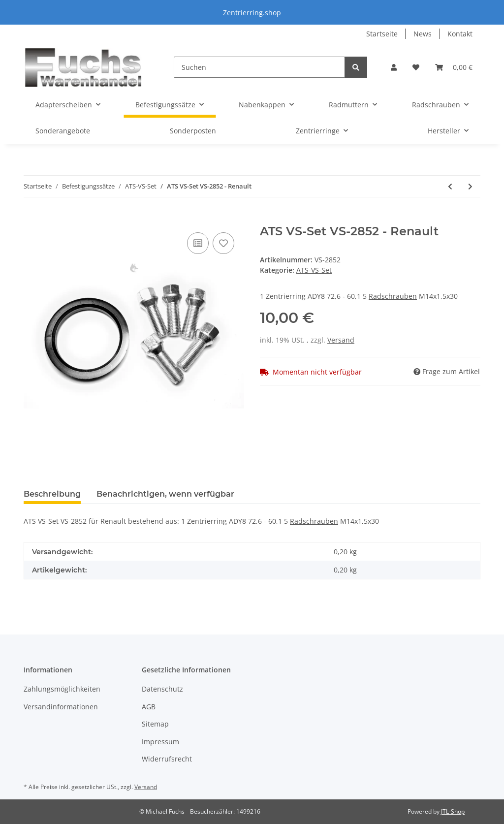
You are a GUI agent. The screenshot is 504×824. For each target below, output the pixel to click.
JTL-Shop (453, 811)
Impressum (160, 742)
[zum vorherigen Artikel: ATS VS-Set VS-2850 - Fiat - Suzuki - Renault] (450, 186)
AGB (149, 707)
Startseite (382, 34)
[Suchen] (259, 67)
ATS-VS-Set (314, 270)
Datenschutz (162, 689)
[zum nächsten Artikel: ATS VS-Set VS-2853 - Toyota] (470, 186)
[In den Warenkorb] (31, 219)
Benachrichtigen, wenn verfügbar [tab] (165, 494)
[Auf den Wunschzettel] (223, 243)
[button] (394, 67)
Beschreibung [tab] (52, 494)
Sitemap (155, 724)
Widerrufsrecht (167, 759)
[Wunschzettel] (416, 67)
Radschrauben (393, 296)
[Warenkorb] (454, 67)
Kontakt (460, 34)
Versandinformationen (61, 707)
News (423, 34)
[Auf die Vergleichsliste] (198, 243)
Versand (341, 340)
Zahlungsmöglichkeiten (62, 689)
